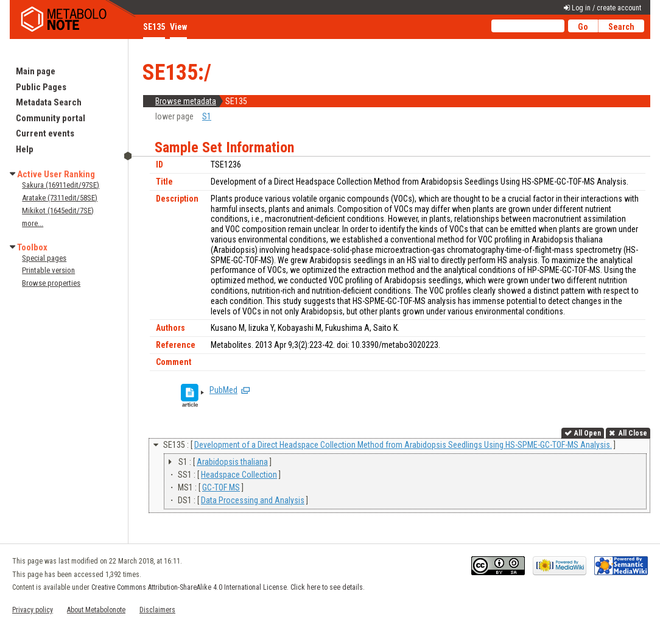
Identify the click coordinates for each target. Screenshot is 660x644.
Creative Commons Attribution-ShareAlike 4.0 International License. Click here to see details (227, 587)
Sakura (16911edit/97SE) (61, 185)
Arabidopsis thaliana (232, 462)
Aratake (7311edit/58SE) (60, 198)
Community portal (51, 118)
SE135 (154, 27)
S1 (207, 116)
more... (33, 223)
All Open (588, 433)
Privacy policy (33, 610)
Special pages (44, 258)
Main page (36, 71)
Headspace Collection (239, 475)
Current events (45, 133)
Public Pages (41, 87)
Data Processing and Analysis (253, 500)
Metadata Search (49, 102)
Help (25, 149)
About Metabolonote (96, 610)
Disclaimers (157, 610)
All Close (632, 433)
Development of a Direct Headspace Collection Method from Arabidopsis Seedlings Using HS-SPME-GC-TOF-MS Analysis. (403, 445)
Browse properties (51, 283)
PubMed (223, 390)
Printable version (48, 270)
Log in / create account (606, 8)
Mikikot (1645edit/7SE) (58, 211)
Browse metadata (186, 101)
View (178, 27)
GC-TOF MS (221, 487)
